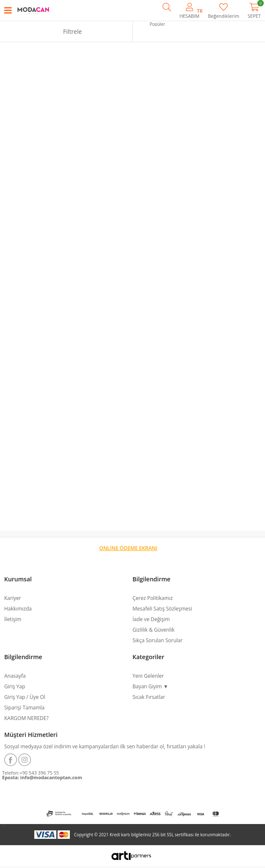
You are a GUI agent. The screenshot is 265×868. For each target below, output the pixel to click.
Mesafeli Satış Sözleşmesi (162, 609)
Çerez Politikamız (153, 598)
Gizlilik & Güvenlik (153, 630)
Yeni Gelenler (148, 676)
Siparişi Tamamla (24, 708)
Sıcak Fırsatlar (149, 697)
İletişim (13, 619)
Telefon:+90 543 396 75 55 (30, 773)
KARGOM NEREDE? (26, 718)
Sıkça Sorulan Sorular (157, 640)
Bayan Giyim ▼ (150, 686)
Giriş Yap (15, 686)
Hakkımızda (18, 609)
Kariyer (13, 598)
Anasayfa (15, 676)
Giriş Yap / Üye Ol (25, 697)
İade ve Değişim (151, 619)
